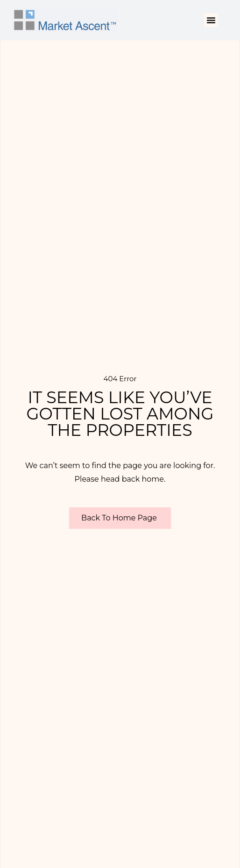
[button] (211, 20)
